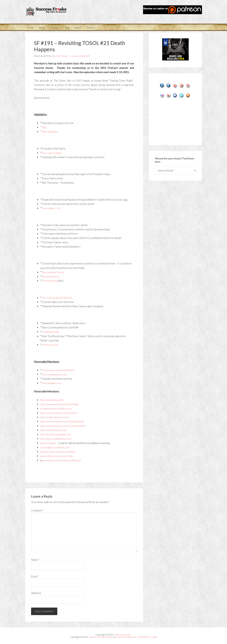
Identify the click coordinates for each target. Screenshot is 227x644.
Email (35, 576)
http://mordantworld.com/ (55, 430)
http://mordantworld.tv (53, 400)
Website (36, 593)
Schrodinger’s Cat (52, 208)
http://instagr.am (49, 443)
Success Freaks (52, 12)
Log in (154, 637)
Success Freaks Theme (101, 637)
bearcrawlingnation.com (56, 374)
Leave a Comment (81, 56)
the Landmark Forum (53, 272)
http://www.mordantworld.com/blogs (61, 404)
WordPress (144, 637)
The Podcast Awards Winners (59, 298)
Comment (37, 510)
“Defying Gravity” (52, 332)
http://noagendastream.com (56, 417)
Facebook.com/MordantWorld (59, 370)
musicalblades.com (53, 383)
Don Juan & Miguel (53, 153)
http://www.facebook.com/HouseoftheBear (65, 426)
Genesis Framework (126, 637)
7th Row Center (51, 345)
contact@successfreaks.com (56, 447)
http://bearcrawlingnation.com (57, 439)
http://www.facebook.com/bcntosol (60, 413)
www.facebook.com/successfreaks (59, 452)
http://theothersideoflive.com (57, 434)
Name (35, 560)
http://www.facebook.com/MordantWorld (64, 421)
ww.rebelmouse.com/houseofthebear (63, 460)
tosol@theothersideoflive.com (57, 408)
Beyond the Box (51, 276)
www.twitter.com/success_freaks (58, 456)
